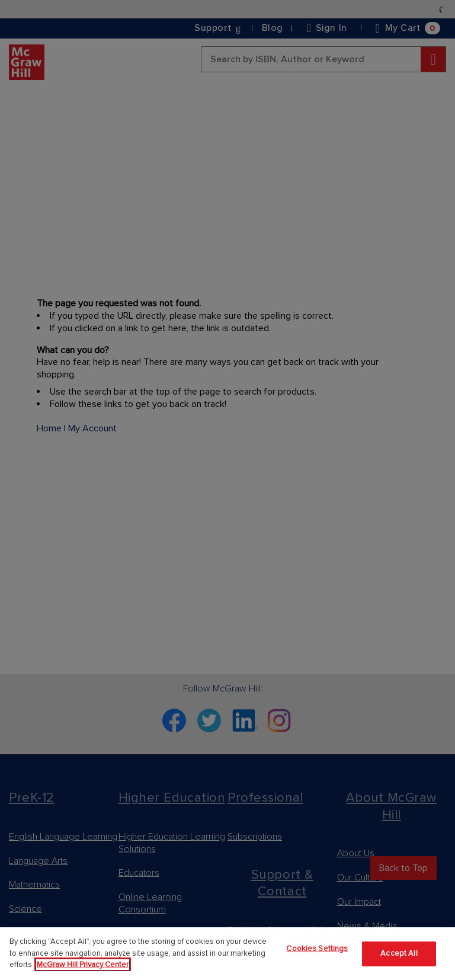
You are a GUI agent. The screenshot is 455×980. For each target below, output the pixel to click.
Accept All (399, 953)
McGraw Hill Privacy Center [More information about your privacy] (83, 965)
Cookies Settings (317, 949)
